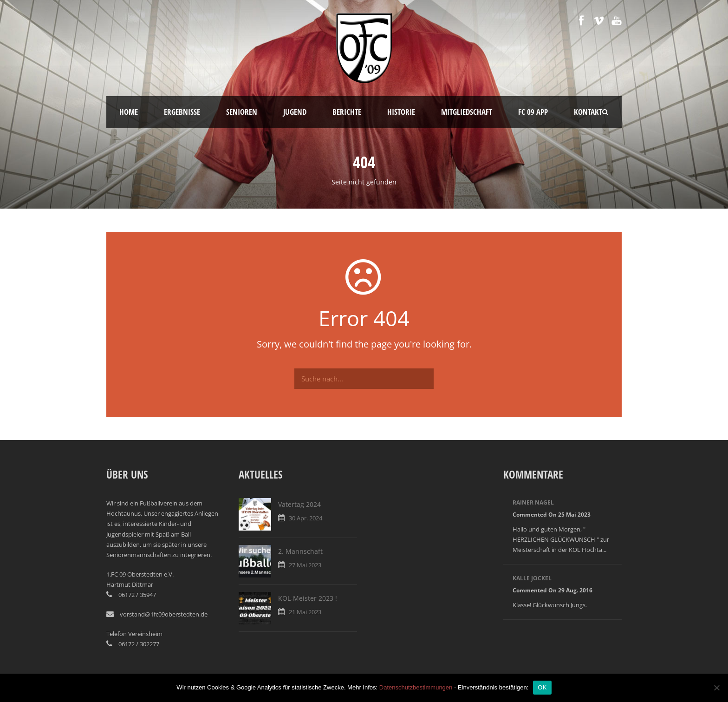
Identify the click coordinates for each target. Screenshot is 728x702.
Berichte (347, 112)
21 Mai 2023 (305, 612)
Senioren (242, 112)
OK (542, 687)
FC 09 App (533, 112)
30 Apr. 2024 (305, 518)
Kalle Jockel (532, 578)
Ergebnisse (182, 112)
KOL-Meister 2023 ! (308, 598)
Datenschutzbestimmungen (416, 687)
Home (129, 112)
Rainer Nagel (533, 502)
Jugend (295, 112)
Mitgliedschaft (467, 112)
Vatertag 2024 (299, 504)
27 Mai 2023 (305, 565)
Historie (401, 112)
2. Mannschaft (300, 551)
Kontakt (588, 112)
